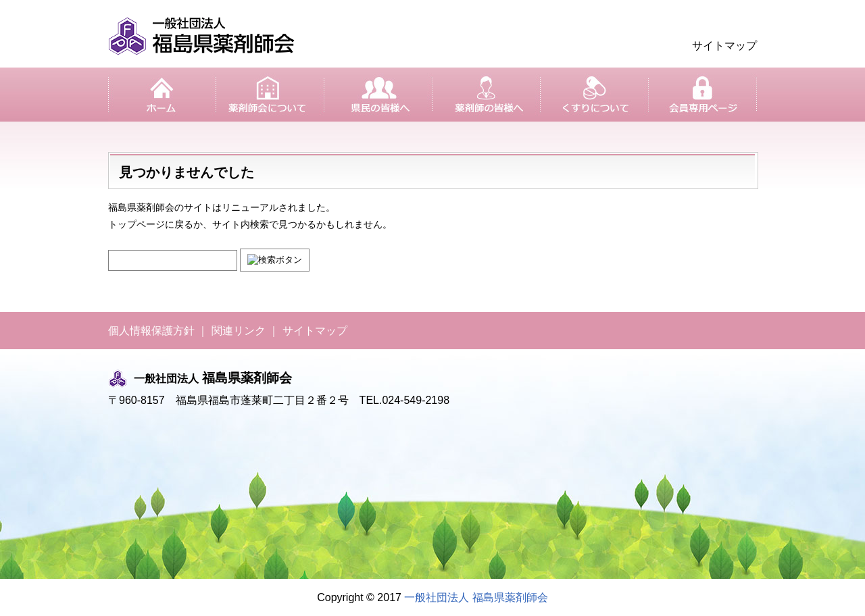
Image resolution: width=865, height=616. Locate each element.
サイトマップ (724, 46)
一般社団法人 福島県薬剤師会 (476, 597)
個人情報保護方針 (151, 331)
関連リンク (239, 331)
